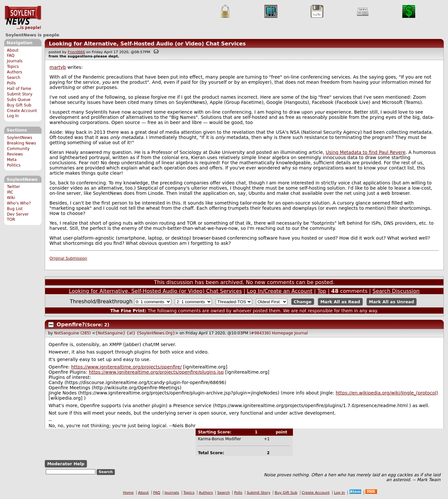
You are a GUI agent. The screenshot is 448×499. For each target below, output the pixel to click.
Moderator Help (66, 464)
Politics (14, 165)
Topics (13, 67)
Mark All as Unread (391, 302)
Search (14, 78)
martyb (58, 67)
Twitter (13, 187)
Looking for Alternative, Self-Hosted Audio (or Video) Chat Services (147, 44)
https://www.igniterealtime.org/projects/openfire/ (126, 367)
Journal (301, 333)
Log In (13, 116)
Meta (12, 160)
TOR (11, 219)
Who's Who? (19, 203)
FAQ (11, 56)
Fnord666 (76, 52)
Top (322, 291)
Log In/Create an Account (280, 291)
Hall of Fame (19, 89)
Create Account (22, 111)
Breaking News (21, 143)
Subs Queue (19, 100)
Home (128, 493)
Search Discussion (396, 291)
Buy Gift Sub (19, 105)
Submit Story (20, 94)
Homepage (282, 333)
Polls (11, 83)
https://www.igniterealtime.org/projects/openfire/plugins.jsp (156, 372)
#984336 (260, 333)
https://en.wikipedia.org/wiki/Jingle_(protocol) (387, 393)
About (13, 50)
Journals (15, 61)
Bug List (15, 209)
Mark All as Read (340, 302)
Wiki (11, 198)
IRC (10, 192)
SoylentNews (23, 18)
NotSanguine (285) (73, 333)
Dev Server (18, 214)
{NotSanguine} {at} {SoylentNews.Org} (135, 333)
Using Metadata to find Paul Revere (366, 152)
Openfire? (71, 324)
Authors (14, 72)
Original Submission (68, 258)
